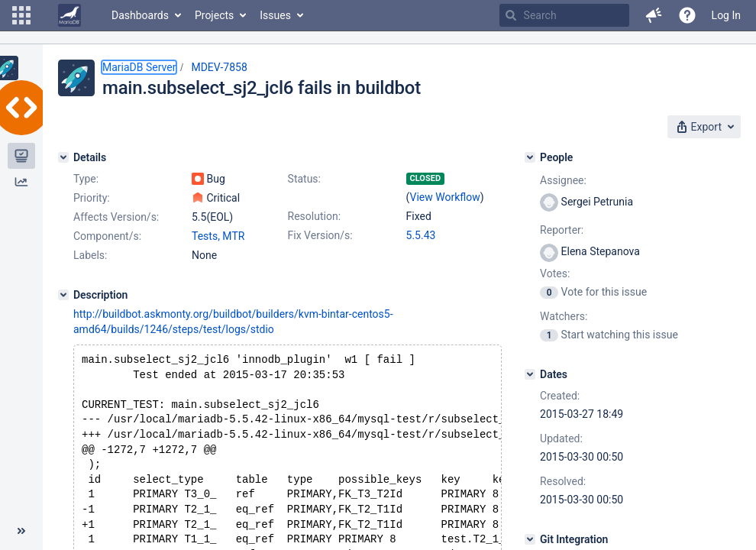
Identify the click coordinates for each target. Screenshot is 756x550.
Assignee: (563, 180)
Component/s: (107, 236)
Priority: (92, 198)
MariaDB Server (139, 67)
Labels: (90, 255)
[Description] (63, 295)
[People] (530, 157)
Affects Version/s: (116, 217)
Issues (275, 15)
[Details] (63, 157)
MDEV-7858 (219, 67)
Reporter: (562, 230)
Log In (726, 15)
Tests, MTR (218, 236)
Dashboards (140, 15)
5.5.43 (421, 235)
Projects (214, 15)
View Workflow (445, 197)
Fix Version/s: (320, 235)
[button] (21, 15)
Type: (86, 179)
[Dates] (530, 374)
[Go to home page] (69, 15)
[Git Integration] (530, 539)
